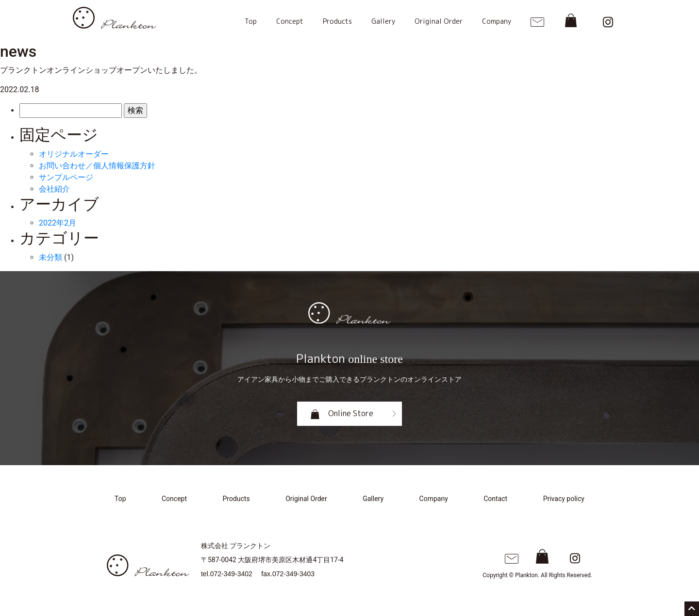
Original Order (439, 21)
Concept (290, 21)
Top (251, 21)
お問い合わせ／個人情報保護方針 (97, 166)
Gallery (383, 21)
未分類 (50, 257)
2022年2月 (58, 223)
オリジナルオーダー (74, 154)
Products (337, 21)
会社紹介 (54, 189)
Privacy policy (564, 499)
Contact (495, 499)
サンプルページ (66, 177)
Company (497, 21)
